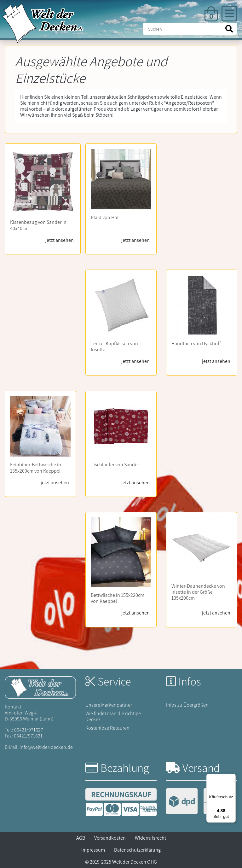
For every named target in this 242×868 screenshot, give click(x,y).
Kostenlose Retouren (107, 728)
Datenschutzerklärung (137, 850)
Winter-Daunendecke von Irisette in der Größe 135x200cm (198, 592)
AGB (81, 838)
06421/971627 (29, 730)
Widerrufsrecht (150, 838)
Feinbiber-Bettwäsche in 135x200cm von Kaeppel (36, 468)
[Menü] (232, 778)
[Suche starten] (229, 29)
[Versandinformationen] (201, 802)
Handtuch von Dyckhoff (196, 344)
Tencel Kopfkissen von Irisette (114, 347)
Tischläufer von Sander (115, 465)
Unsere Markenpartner (109, 705)
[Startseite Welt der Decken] (40, 687)
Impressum (93, 850)
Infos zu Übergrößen (187, 705)
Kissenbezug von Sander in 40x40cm (38, 225)
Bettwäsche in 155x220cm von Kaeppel (118, 598)
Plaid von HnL (105, 217)
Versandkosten (110, 838)
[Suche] (190, 29)
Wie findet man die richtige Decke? (113, 716)
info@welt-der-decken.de (46, 747)
